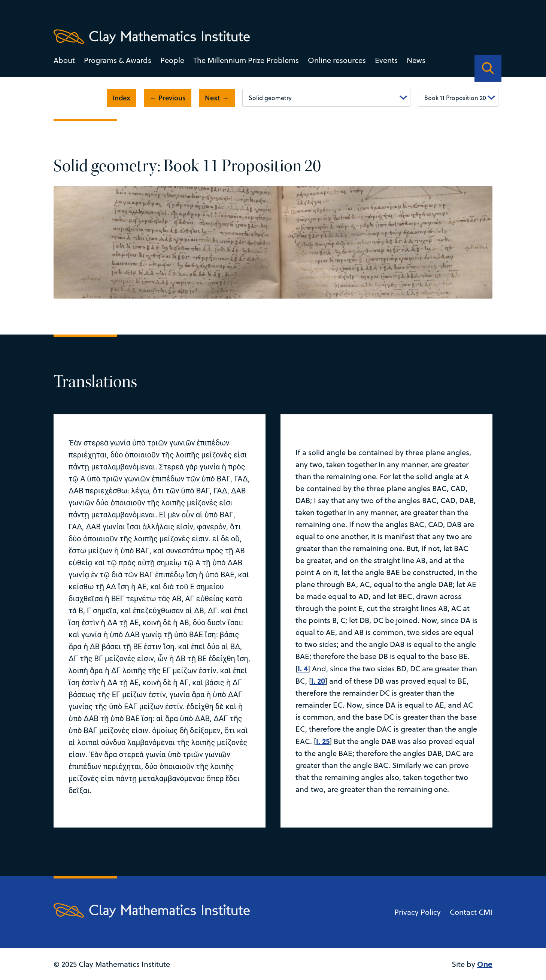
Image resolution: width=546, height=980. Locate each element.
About (64, 60)
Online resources (337, 60)
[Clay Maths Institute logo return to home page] (152, 37)
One (485, 964)
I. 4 (303, 668)
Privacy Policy (418, 912)
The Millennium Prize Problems (246, 60)
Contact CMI (471, 912)
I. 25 (323, 741)
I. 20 (318, 680)
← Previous (168, 98)
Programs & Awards (118, 60)
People (172, 60)
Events (386, 60)
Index (122, 98)
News (416, 60)
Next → (217, 98)
